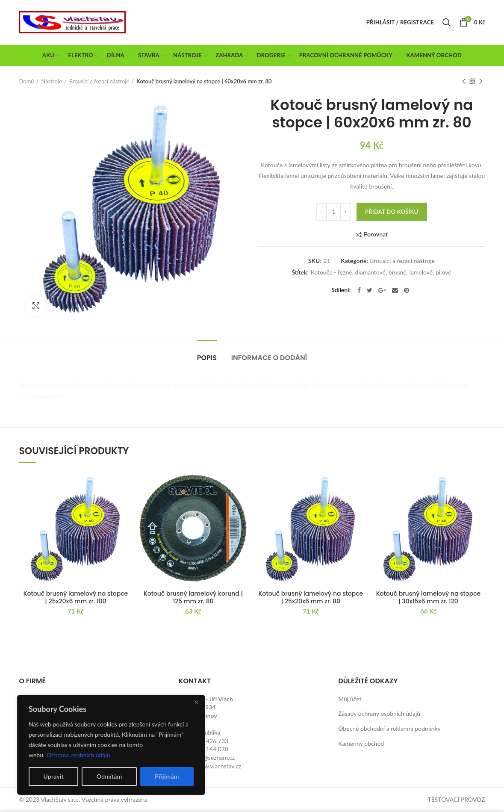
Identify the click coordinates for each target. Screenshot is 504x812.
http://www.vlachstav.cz (210, 766)
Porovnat (376, 235)
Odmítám (109, 776)
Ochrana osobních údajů (78, 755)
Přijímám (167, 776)
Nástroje (51, 81)
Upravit (53, 776)
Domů (26, 81)
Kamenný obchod (361, 743)
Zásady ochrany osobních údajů (379, 713)
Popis (207, 358)
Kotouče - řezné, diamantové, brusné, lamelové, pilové (381, 272)
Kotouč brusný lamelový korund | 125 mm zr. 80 (193, 597)
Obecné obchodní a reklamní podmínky (389, 728)
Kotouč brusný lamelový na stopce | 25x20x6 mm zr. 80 (311, 597)
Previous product (464, 82)
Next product (481, 82)
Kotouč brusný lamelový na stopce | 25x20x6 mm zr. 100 (76, 597)
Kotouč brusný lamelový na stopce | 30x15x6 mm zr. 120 (429, 597)
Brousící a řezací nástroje (99, 81)
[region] (111, 745)
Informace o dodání (269, 358)
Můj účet (350, 699)
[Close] (196, 702)
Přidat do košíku (392, 212)
